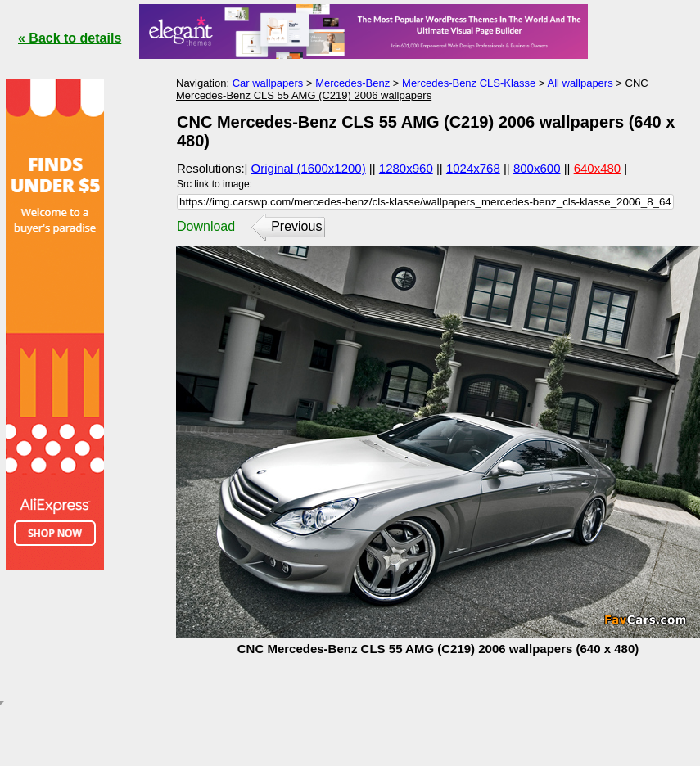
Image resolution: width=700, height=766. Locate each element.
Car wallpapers (268, 83)
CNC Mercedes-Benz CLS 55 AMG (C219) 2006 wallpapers (412, 89)
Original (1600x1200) (309, 168)
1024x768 (473, 168)
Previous (296, 226)
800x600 (537, 168)
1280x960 (406, 168)
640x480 (598, 168)
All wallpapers (580, 83)
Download (206, 226)
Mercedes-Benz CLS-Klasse (467, 83)
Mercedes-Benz (352, 83)
